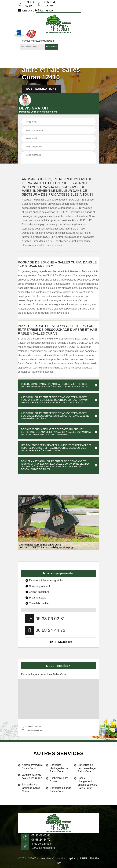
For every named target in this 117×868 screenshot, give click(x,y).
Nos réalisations (41, 89)
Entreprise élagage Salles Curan (60, 790)
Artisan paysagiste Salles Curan (32, 767)
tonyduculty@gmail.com (37, 10)
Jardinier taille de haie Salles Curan (32, 776)
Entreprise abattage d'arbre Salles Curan (59, 768)
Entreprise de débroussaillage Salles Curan (87, 768)
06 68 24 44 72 (46, 4)
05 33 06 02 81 (26, 4)
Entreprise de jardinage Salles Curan (31, 788)
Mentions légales (66, 859)
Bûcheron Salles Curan (59, 780)
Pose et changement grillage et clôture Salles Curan (88, 783)
